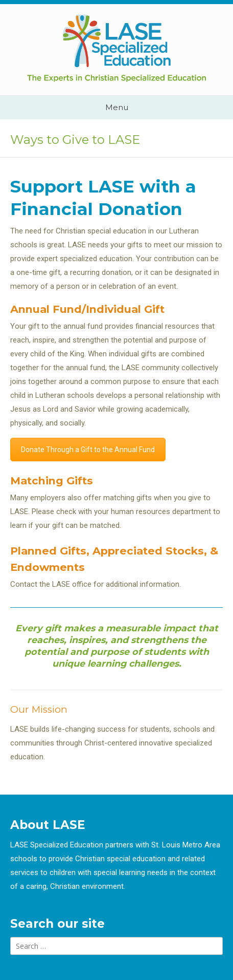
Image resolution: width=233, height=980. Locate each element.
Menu (117, 107)
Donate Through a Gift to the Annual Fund (88, 450)
